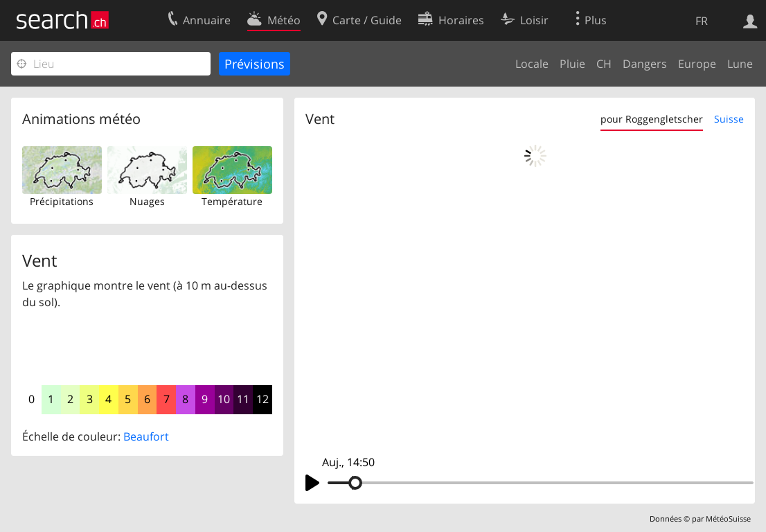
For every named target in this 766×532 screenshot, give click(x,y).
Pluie (572, 64)
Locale (532, 64)
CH (604, 64)
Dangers (645, 64)
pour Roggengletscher (652, 119)
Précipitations (62, 201)
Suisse (729, 119)
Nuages (147, 201)
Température (232, 201)
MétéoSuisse (728, 518)
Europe (697, 64)
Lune (740, 64)
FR (702, 21)
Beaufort (146, 436)
